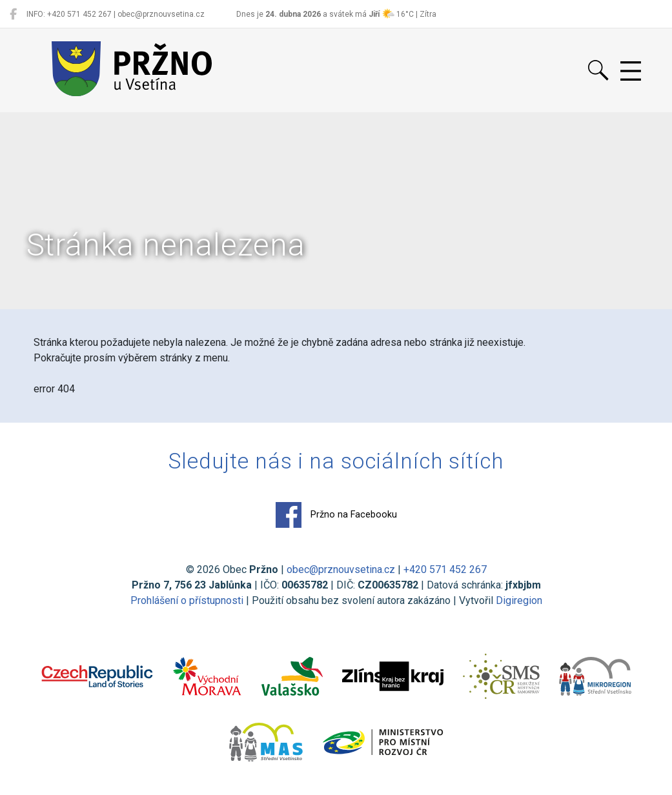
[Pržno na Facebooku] (13, 14)
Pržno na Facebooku (336, 515)
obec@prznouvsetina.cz (341, 569)
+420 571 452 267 (445, 569)
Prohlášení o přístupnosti (187, 600)
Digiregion (519, 600)
